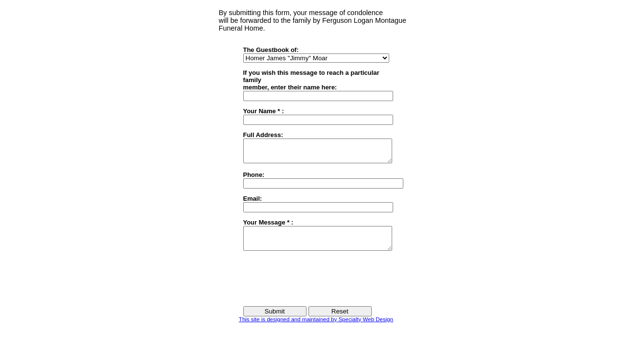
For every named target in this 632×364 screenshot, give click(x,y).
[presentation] (317, 287)
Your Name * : (264, 111)
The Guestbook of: (271, 50)
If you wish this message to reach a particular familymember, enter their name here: (311, 80)
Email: (253, 203)
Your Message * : (268, 227)
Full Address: (263, 135)
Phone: (254, 179)
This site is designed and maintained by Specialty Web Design (316, 328)
